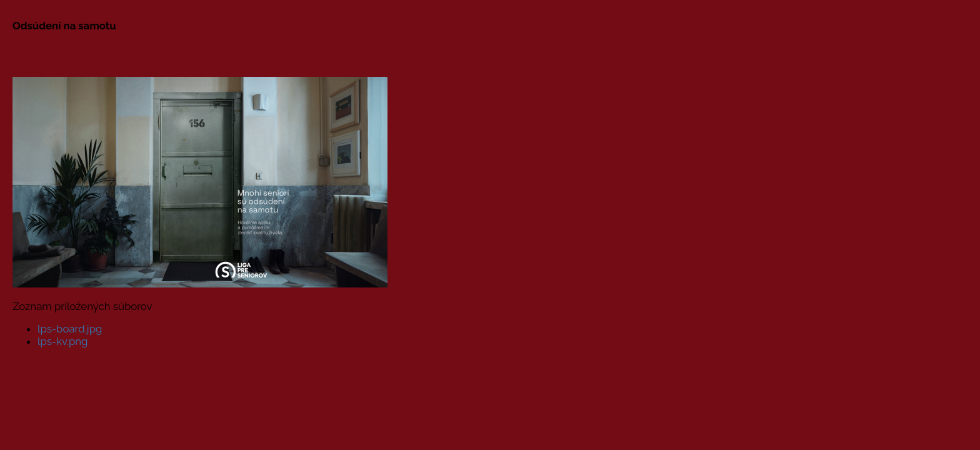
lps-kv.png (62, 341)
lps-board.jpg (70, 329)
